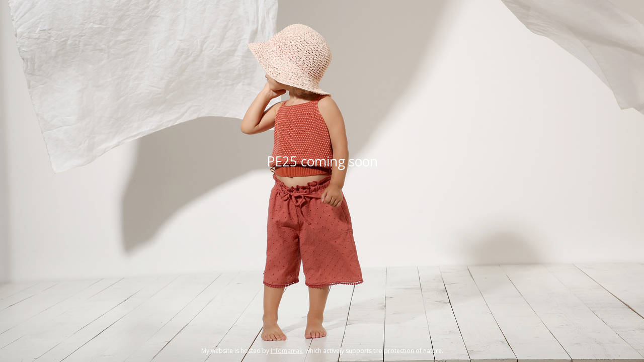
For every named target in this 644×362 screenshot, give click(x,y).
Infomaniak (287, 351)
